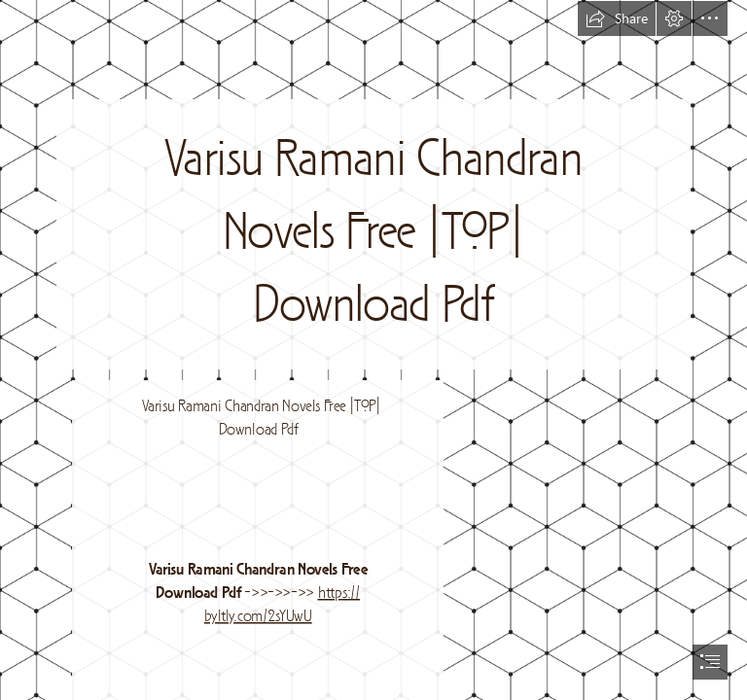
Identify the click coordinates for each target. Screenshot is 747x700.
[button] (617, 18)
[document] (373, 350)
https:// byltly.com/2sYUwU (281, 605)
